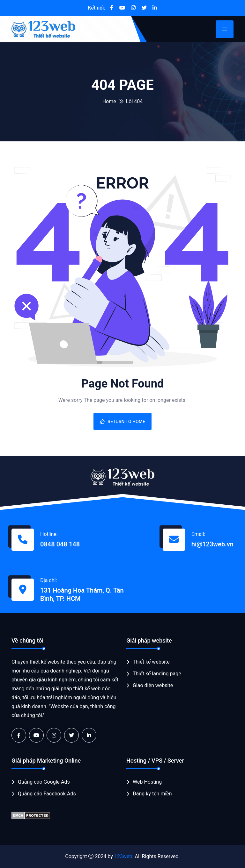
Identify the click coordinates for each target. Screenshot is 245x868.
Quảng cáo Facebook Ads (47, 794)
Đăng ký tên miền (152, 794)
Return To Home (122, 422)
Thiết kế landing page (157, 674)
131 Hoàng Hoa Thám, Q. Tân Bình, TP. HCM (82, 594)
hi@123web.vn (212, 544)
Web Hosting (147, 782)
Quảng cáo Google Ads (44, 782)
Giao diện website (153, 685)
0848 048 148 (60, 544)
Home (109, 101)
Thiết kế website (151, 662)
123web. (124, 856)
